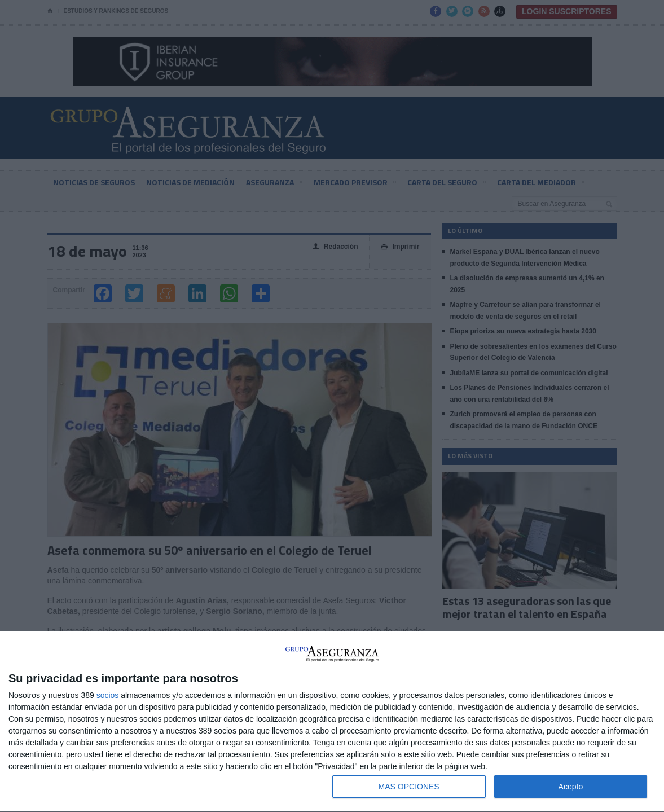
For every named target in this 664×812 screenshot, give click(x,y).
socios (108, 695)
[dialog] (332, 722)
